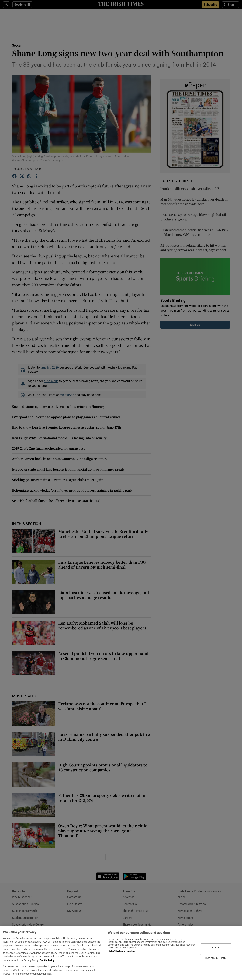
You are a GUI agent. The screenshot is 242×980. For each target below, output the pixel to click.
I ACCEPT (216, 947)
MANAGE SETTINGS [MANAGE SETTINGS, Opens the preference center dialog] (216, 958)
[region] (121, 953)
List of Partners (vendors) (122, 951)
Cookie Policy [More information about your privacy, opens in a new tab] (47, 960)
